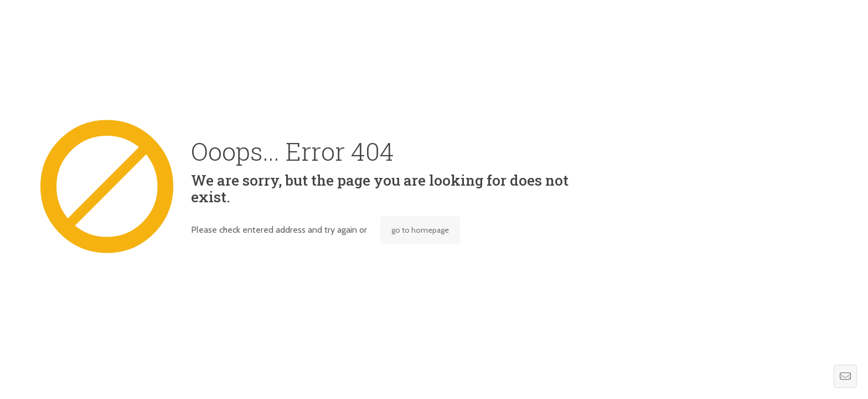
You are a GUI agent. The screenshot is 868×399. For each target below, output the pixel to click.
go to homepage (420, 230)
